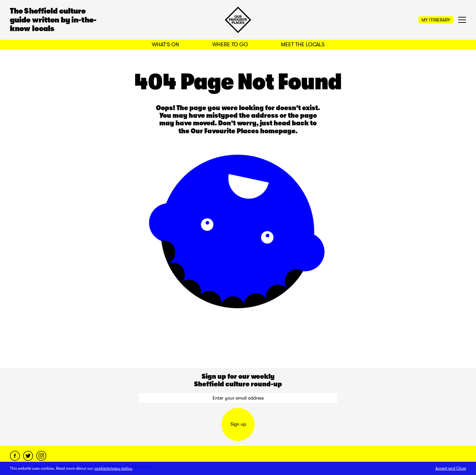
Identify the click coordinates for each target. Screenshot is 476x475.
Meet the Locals (303, 45)
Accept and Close (451, 468)
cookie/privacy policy (113, 468)
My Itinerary (436, 20)
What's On (165, 45)
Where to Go (230, 45)
